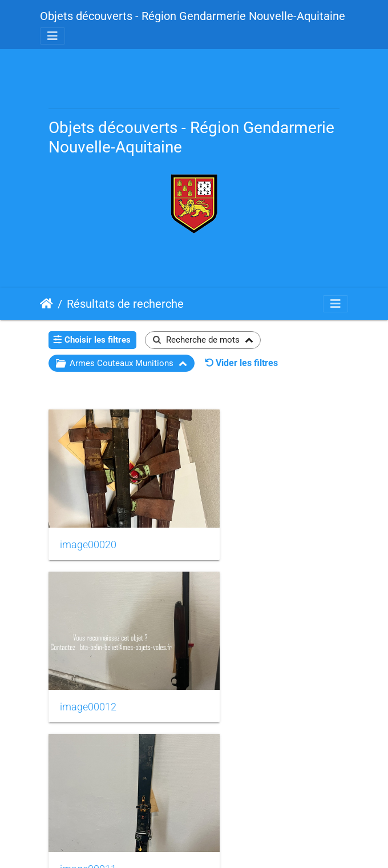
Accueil (47, 304)
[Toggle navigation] (52, 36)
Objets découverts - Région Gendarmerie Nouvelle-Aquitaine (193, 16)
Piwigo (221, 844)
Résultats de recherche (125, 304)
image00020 (88, 521)
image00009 (242, 660)
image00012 (242, 521)
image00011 (88, 660)
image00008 (88, 798)
